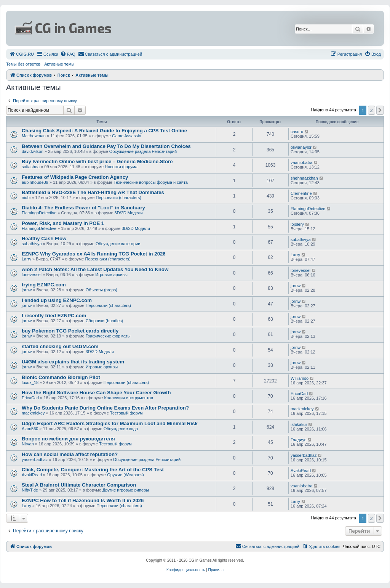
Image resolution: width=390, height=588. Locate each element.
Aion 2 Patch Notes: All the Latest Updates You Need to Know (95, 269)
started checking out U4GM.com (60, 346)
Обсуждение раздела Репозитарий (143, 151)
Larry (26, 259)
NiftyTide (30, 490)
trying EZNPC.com (44, 285)
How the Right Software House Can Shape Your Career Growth (96, 393)
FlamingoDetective (39, 213)
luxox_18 (30, 382)
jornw (27, 290)
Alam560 (30, 429)
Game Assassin (126, 136)
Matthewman (34, 136)
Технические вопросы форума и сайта (151, 182)
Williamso (300, 378)
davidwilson (33, 151)
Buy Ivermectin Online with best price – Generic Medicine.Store (97, 161)
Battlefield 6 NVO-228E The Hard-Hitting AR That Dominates (93, 192)
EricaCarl (30, 398)
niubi (26, 198)
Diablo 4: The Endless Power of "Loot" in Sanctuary (83, 208)
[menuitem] (22, 54)
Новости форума (121, 167)
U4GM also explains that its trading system (73, 362)
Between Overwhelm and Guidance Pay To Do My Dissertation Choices (106, 146)
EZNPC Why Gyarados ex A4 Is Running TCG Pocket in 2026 (94, 254)
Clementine (301, 193)
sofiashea (31, 167)
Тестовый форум (126, 413)
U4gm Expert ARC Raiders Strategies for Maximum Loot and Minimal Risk (110, 423)
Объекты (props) (101, 290)
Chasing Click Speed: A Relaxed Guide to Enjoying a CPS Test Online (104, 131)
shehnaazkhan (304, 178)
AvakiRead (32, 475)
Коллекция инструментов (129, 398)
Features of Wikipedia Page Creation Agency (75, 177)
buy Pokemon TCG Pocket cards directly (70, 331)
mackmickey (33, 413)
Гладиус (298, 440)
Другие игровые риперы (126, 490)
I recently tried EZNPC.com (54, 316)
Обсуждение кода (121, 429)
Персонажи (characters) (119, 198)
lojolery (297, 224)
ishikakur (299, 424)
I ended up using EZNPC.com (57, 300)
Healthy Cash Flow (44, 239)
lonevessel (32, 275)
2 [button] (372, 110)
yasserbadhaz (35, 459)
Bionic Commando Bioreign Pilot (61, 377)
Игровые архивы (111, 275)
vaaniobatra (302, 162)
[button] (380, 110)
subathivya (32, 244)
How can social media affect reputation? (70, 454)
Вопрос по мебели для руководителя (68, 439)
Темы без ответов (23, 64)
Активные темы (59, 64)
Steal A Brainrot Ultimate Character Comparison (79, 485)
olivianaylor (301, 147)
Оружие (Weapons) (125, 475)
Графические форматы (108, 336)
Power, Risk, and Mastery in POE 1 (63, 223)
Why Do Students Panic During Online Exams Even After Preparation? (105, 408)
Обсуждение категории (118, 244)
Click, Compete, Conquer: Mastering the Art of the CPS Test (93, 470)
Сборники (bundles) (105, 321)
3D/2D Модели (129, 213)
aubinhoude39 (35, 182)
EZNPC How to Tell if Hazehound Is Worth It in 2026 (83, 500)
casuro (297, 132)
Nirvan (28, 444)
